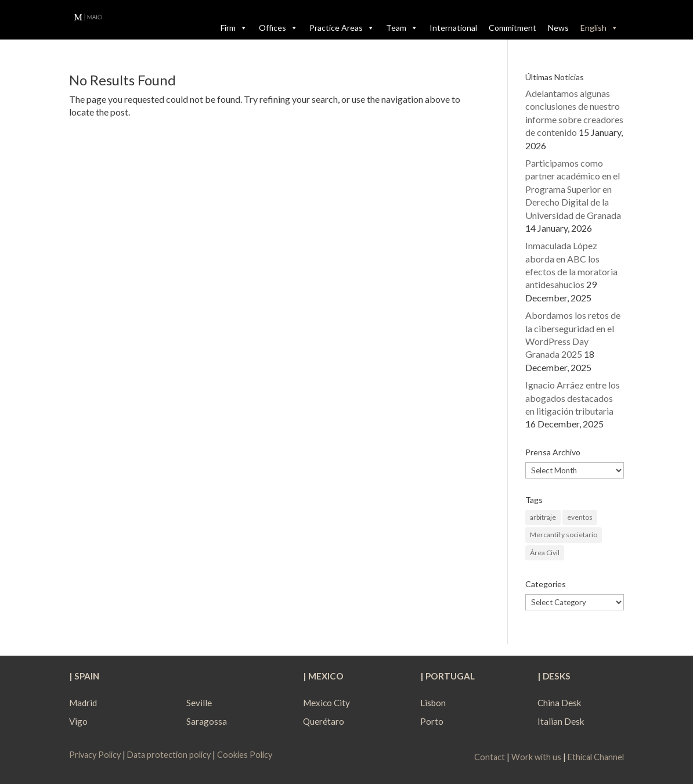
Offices (278, 28)
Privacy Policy (96, 755)
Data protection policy (169, 755)
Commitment (512, 28)
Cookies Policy (245, 755)
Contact (490, 757)
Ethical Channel (596, 757)
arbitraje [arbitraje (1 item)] (543, 517)
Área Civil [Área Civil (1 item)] (545, 553)
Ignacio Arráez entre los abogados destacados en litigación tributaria (573, 398)
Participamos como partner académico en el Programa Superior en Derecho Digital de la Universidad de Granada (573, 189)
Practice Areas (342, 28)
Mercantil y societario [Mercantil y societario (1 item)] (564, 535)
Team (402, 28)
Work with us (536, 757)
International (453, 28)
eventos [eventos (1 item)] (580, 517)
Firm (234, 28)
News (558, 28)
